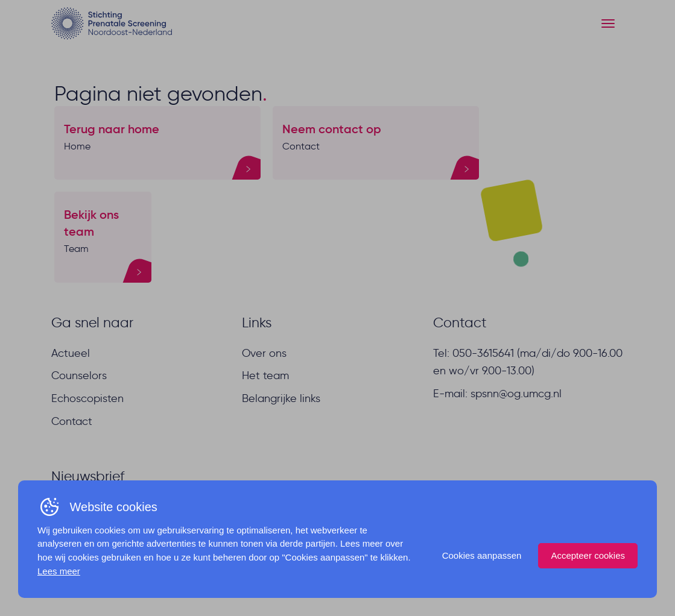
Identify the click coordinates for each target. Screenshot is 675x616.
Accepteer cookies (588, 555)
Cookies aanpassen (482, 555)
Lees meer (59, 571)
